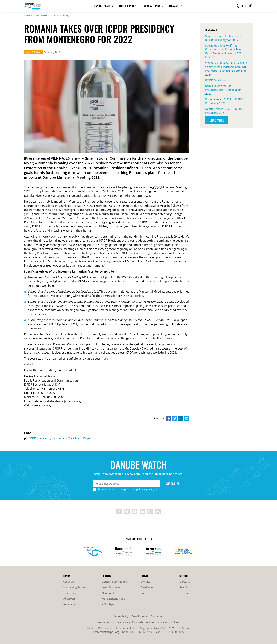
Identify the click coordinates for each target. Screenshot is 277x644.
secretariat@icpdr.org (106, 632)
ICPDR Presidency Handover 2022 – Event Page (59, 438)
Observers (69, 599)
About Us (68, 582)
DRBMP (150, 302)
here (105, 359)
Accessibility (121, 616)
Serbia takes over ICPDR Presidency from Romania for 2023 (223, 90)
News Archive (110, 593)
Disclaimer (157, 616)
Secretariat (69, 604)
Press (144, 593)
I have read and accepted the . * (127, 489)
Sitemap (184, 593)
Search (184, 587)
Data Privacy (139, 616)
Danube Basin (102, 6)
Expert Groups (72, 593)
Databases (147, 587)
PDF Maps (108, 604)
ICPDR (157, 187)
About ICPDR (127, 6)
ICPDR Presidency (60, 16)
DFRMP (148, 320)
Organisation (41, 16)
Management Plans (113, 599)
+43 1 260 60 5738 (142, 632)
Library (174, 6)
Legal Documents (112, 587)
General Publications (114, 582)
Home (27, 16)
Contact (145, 582)
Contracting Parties (74, 587)
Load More (217, 120)
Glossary (185, 582)
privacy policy (145, 489)
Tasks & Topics (152, 6)
